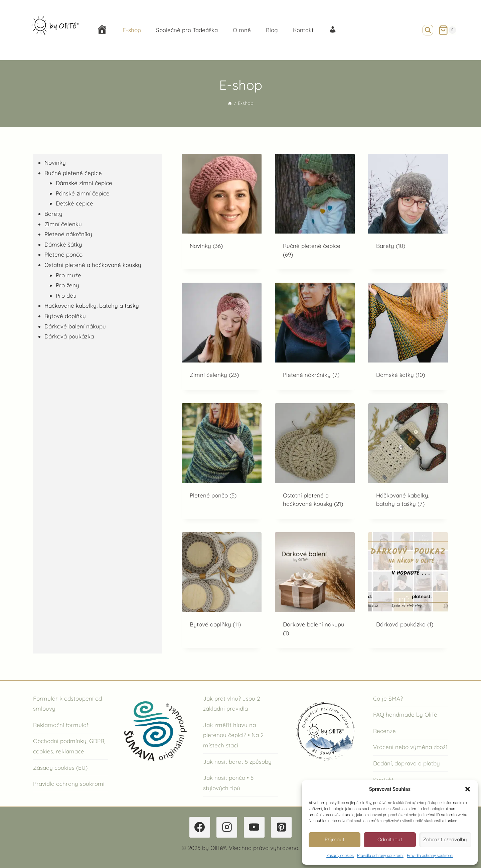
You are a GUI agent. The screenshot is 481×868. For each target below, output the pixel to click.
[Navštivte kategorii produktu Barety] (408, 207)
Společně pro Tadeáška (187, 30)
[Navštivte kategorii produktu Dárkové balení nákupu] (315, 590)
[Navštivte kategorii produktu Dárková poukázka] (408, 586)
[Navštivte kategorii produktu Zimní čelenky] (222, 336)
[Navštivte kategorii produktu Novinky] (222, 207)
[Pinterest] (281, 827)
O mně (242, 30)
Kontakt (303, 30)
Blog (272, 30)
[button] (468, 789)
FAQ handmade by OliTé (405, 714)
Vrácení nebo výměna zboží (410, 747)
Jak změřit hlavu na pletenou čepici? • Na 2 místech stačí (233, 735)
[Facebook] (200, 827)
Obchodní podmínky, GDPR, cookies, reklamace (69, 746)
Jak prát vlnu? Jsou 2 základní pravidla (231, 704)
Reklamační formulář (61, 725)
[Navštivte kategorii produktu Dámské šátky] (408, 336)
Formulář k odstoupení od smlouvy (67, 704)
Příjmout (335, 839)
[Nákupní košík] (447, 30)
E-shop (132, 30)
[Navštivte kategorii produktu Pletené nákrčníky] (315, 336)
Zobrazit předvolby (445, 839)
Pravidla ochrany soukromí (380, 856)
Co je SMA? (388, 698)
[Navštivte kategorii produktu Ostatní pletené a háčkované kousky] (315, 461)
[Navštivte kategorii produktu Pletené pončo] (222, 457)
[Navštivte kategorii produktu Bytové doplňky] (222, 586)
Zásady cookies (340, 856)
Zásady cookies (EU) (60, 768)
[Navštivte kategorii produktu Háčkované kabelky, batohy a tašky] (408, 461)
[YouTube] (254, 827)
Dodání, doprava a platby (407, 763)
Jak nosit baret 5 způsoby (237, 762)
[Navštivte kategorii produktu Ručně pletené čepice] (315, 211)
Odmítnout (390, 839)
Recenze (384, 731)
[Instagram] (227, 827)
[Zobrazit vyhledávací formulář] (428, 30)
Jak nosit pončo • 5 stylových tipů (228, 783)
